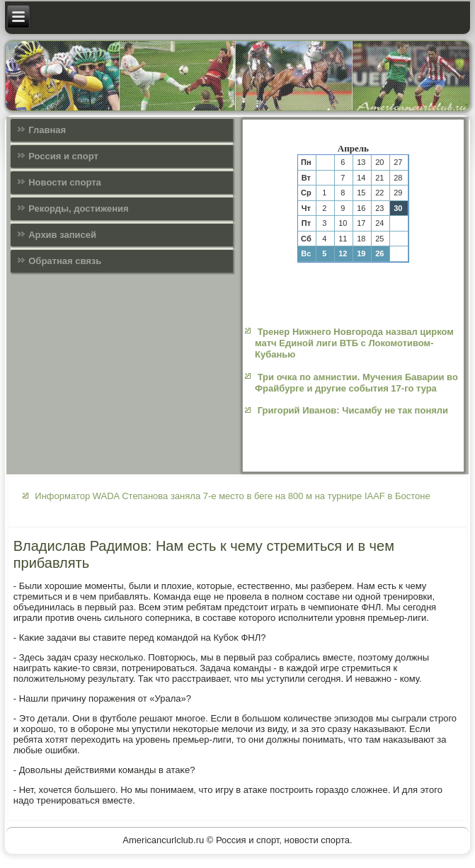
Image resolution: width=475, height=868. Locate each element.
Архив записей (62, 235)
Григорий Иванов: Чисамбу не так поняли (353, 410)
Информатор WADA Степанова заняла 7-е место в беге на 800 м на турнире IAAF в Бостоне (232, 496)
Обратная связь (65, 261)
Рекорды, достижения (78, 209)
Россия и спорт (63, 156)
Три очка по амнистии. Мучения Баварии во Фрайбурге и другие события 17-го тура (356, 383)
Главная (47, 130)
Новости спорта (65, 182)
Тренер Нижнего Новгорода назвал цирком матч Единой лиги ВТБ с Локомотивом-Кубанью (354, 343)
